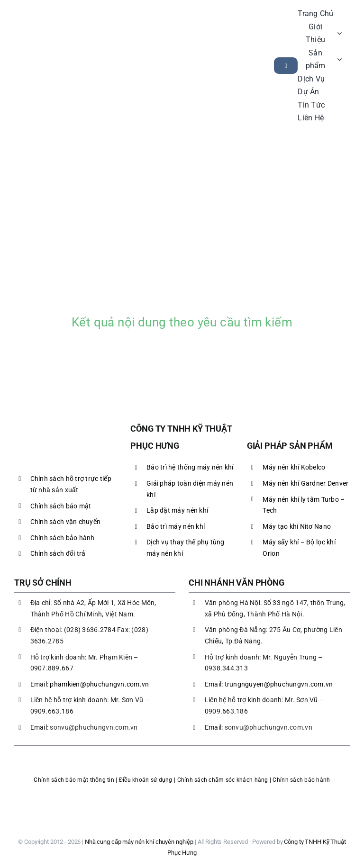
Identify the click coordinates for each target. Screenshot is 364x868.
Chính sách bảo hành (63, 538)
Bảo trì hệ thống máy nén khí (190, 467)
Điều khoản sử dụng (146, 780)
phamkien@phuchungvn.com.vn (99, 684)
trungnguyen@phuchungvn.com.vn (279, 684)
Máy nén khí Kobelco (294, 467)
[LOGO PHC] (56, 54)
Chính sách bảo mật (61, 506)
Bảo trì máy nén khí (176, 526)
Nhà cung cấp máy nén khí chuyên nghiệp (139, 842)
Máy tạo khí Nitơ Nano (297, 526)
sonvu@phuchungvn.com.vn (94, 727)
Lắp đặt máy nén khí (177, 510)
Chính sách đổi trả (58, 553)
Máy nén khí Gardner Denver (305, 483)
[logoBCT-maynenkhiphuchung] (182, 794)
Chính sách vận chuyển (66, 522)
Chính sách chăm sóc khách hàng (223, 780)
